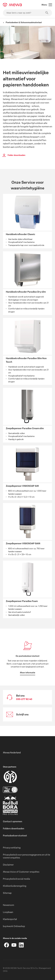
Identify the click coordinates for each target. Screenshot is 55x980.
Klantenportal (10, 919)
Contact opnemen (13, 821)
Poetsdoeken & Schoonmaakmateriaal (22, 22)
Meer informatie (28, 672)
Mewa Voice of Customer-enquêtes (21, 872)
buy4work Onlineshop (14, 926)
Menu (47, 5)
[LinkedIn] (21, 945)
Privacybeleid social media (16, 879)
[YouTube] (14, 945)
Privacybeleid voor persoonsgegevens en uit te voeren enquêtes (27, 856)
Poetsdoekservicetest (15, 835)
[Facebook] (7, 945)
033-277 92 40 (24, 699)
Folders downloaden (14, 828)
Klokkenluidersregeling (15, 886)
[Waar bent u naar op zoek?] (27, 13)
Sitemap (7, 893)
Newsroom (9, 905)
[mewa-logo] (12, 5)
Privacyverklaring (12, 848)
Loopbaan (8, 912)
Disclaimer (8, 865)
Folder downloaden (13, 155)
